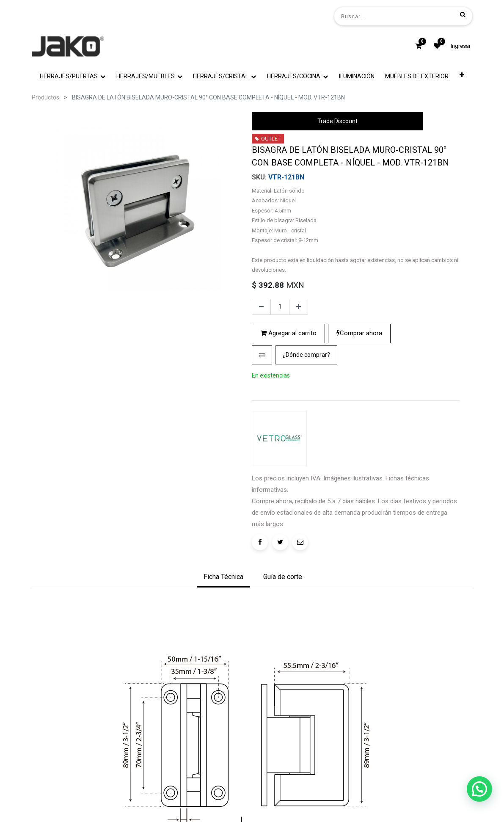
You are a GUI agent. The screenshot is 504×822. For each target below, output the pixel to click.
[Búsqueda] (463, 14)
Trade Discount (337, 121)
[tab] (223, 634)
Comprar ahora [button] (359, 405)
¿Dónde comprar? (306, 427)
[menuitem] (357, 76)
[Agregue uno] (299, 379)
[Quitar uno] (261, 379)
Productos (45, 97)
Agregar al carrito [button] (289, 405)
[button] (462, 76)
